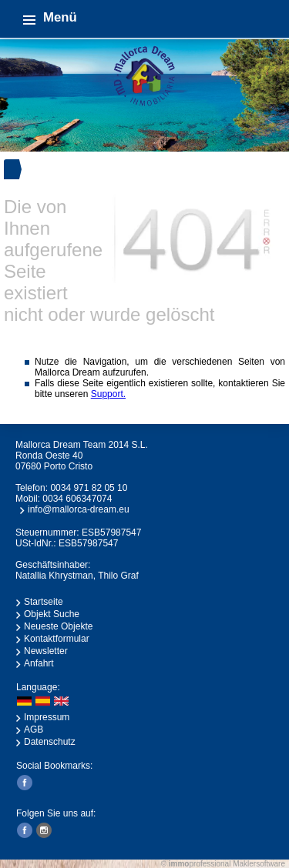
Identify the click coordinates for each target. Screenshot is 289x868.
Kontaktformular (57, 639)
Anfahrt (39, 663)
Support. (108, 394)
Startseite (44, 602)
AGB (34, 729)
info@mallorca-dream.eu (79, 509)
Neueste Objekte (58, 626)
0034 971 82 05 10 (89, 488)
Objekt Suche (52, 614)
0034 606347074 (77, 499)
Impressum (47, 717)
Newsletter (46, 651)
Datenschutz (50, 742)
